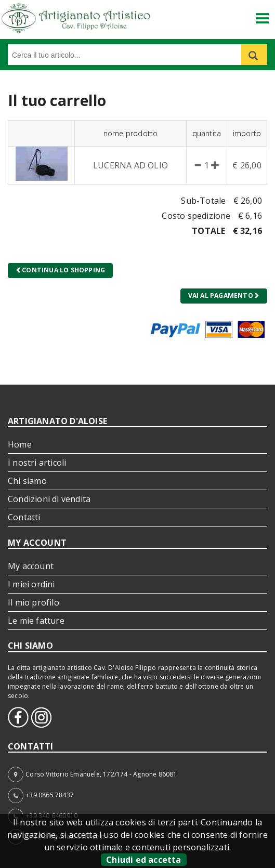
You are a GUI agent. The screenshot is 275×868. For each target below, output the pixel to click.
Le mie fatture (36, 621)
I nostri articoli (37, 463)
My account (31, 566)
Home (20, 444)
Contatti (24, 517)
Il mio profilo (34, 602)
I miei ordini (31, 584)
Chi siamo (27, 481)
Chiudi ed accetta (143, 860)
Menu (263, 14)
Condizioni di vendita (49, 499)
